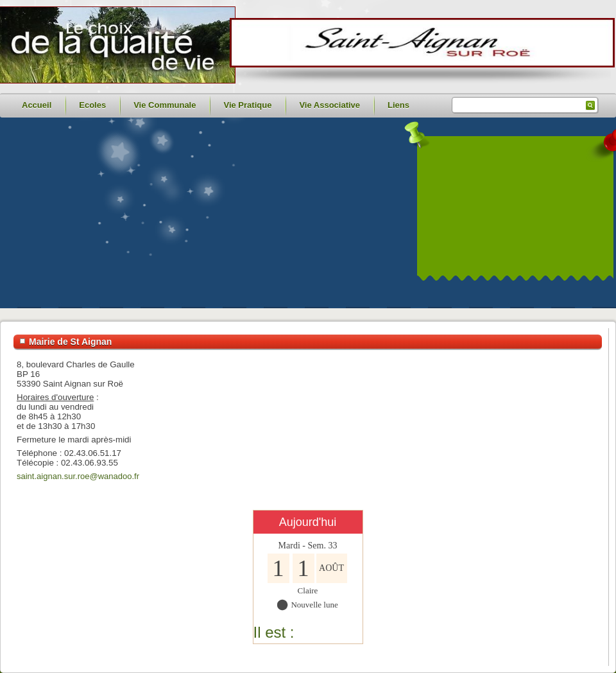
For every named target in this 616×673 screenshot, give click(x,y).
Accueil (37, 105)
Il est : (274, 632)
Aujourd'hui (308, 522)
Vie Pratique (247, 105)
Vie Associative (329, 105)
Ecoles (92, 105)
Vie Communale (165, 105)
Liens (398, 105)
